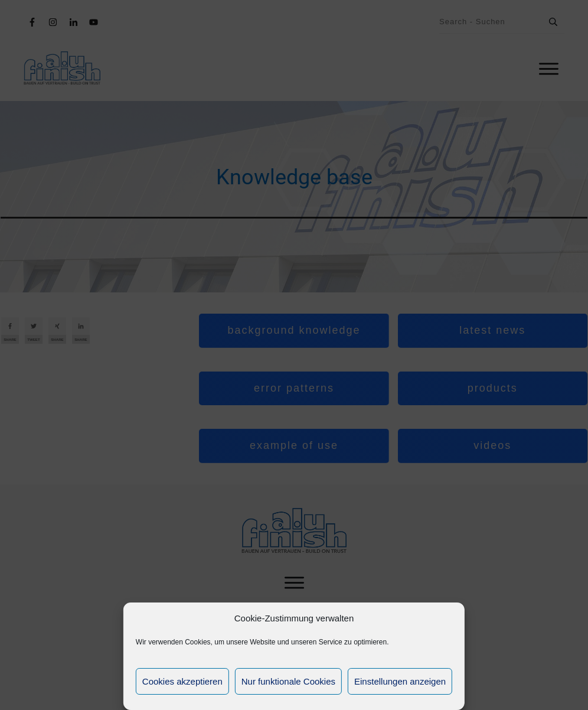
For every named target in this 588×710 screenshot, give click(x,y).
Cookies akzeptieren (182, 681)
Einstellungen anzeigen (400, 681)
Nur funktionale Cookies (288, 681)
